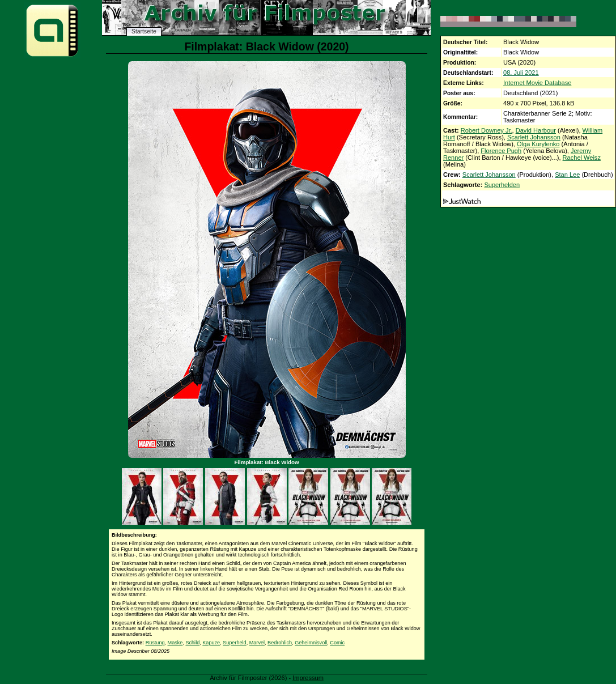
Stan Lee (567, 175)
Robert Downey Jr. (487, 130)
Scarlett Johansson (534, 137)
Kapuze (211, 643)
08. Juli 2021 (521, 73)
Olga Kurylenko (538, 144)
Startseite (144, 31)
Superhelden (502, 185)
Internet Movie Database (537, 83)
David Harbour (536, 130)
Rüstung (155, 643)
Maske (175, 643)
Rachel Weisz (582, 158)
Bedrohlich (280, 643)
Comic (337, 643)
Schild (192, 643)
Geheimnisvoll (311, 643)
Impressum (308, 678)
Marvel (257, 643)
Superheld (234, 643)
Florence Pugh (501, 151)
